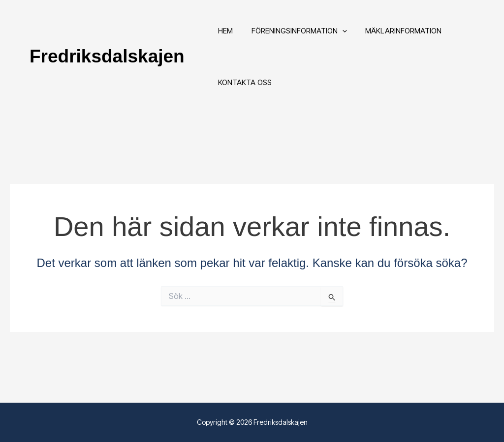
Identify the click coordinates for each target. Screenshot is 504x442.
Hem (224, 34)
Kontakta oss (243, 93)
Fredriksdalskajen (107, 64)
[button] (337, 34)
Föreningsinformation (294, 34)
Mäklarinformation (394, 34)
